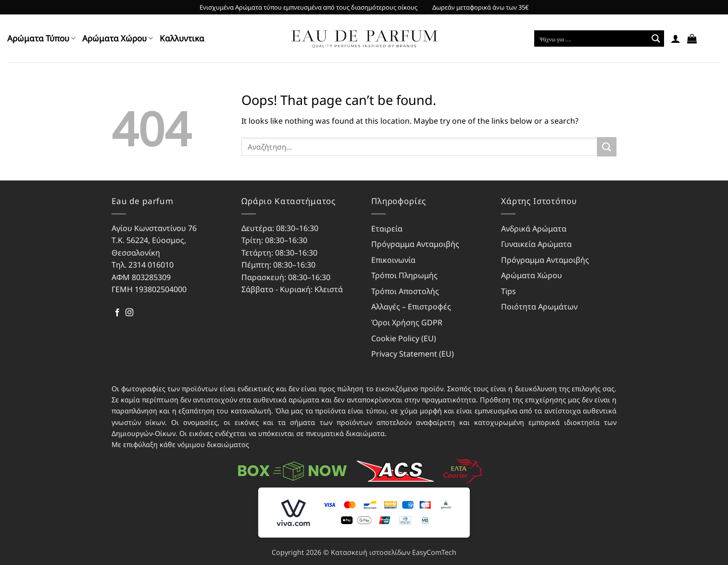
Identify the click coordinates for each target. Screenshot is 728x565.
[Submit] (607, 147)
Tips (508, 291)
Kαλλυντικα (182, 38)
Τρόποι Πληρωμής (404, 275)
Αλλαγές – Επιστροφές (411, 307)
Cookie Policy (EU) (404, 338)
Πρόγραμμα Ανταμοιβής (415, 244)
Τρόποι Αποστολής (405, 291)
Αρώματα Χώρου (118, 38)
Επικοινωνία (393, 260)
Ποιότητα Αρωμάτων (539, 307)
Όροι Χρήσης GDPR (407, 322)
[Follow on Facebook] (117, 313)
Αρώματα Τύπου (41, 38)
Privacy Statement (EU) (413, 354)
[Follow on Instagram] (129, 313)
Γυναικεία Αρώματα (536, 244)
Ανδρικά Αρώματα (534, 229)
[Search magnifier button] (656, 39)
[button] (676, 39)
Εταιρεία (387, 229)
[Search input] (591, 39)
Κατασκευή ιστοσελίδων (370, 552)
